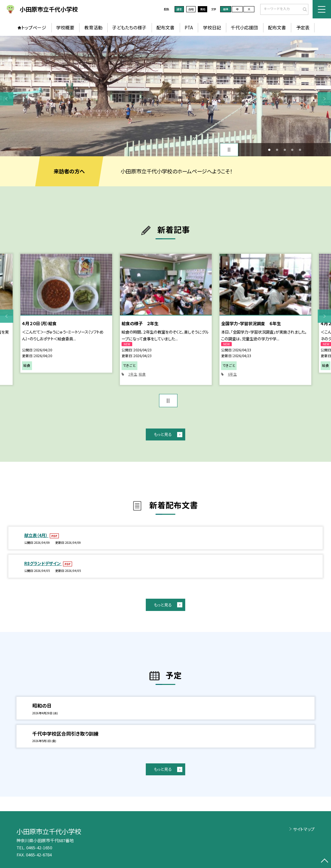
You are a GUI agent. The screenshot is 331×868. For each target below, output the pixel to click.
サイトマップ (304, 829)
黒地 (203, 9)
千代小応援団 (244, 27)
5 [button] (300, 150)
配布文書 (165, 27)
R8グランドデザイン (43, 563)
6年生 (232, 374)
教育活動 (93, 27)
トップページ (34, 27)
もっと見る (163, 434)
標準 (226, 9)
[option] (165, 96)
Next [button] (324, 99)
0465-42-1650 (39, 847)
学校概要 (65, 27)
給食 (142, 374)
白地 (191, 9)
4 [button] (292, 150)
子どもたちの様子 (129, 27)
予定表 (303, 27)
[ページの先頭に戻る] (324, 861)
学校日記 (212, 27)
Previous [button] (7, 99)
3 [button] (285, 150)
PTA (189, 27)
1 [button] (269, 150)
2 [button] (277, 150)
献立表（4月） (36, 535)
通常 (179, 9)
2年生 (133, 374)
